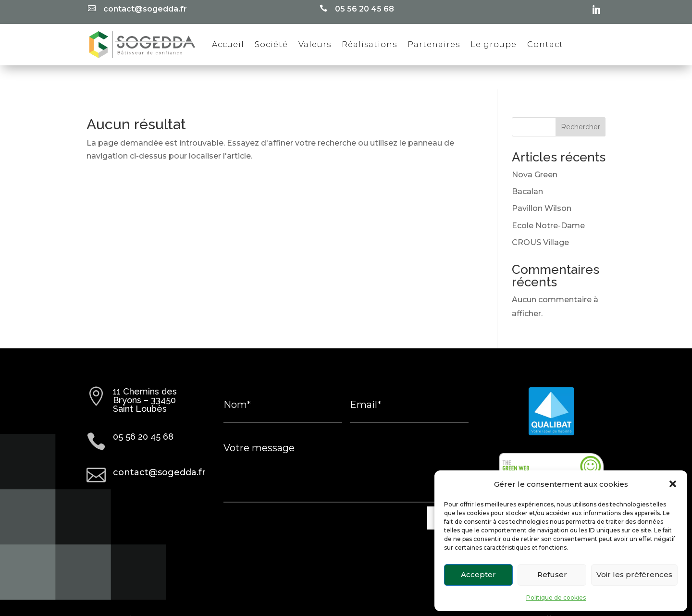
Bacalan (527, 167)
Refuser (552, 574)
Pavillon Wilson (542, 184)
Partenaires (434, 44)
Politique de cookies (556, 598)
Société (271, 44)
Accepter (478, 574)
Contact (545, 44)
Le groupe (494, 44)
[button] (673, 484)
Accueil (228, 44)
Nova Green (535, 151)
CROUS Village (540, 218)
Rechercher (581, 103)
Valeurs (315, 44)
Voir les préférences (634, 574)
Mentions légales (305, 595)
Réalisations (369, 44)
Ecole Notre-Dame (548, 202)
